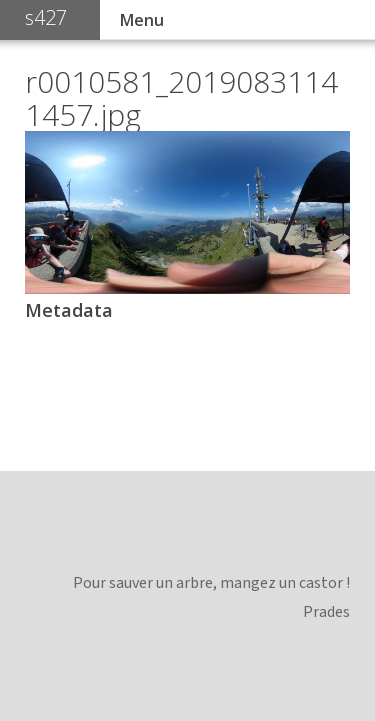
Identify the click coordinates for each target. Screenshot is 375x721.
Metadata (69, 310)
